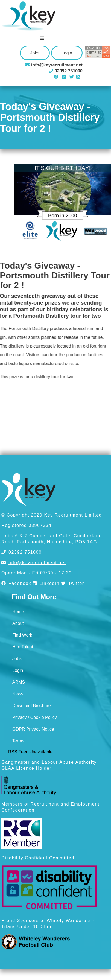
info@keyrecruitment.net (34, 563)
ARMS (19, 682)
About (18, 623)
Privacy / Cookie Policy (35, 717)
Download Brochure (32, 706)
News (18, 694)
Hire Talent (23, 647)
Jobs (35, 53)
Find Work (22, 635)
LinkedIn (46, 583)
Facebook (16, 583)
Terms (18, 741)
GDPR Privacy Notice (33, 729)
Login (67, 53)
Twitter (72, 583)
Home (18, 612)
